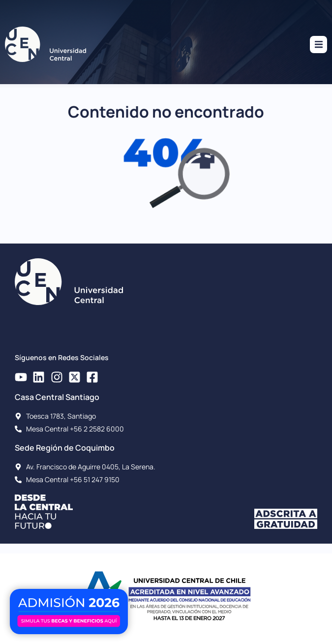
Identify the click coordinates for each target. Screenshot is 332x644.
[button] (318, 45)
